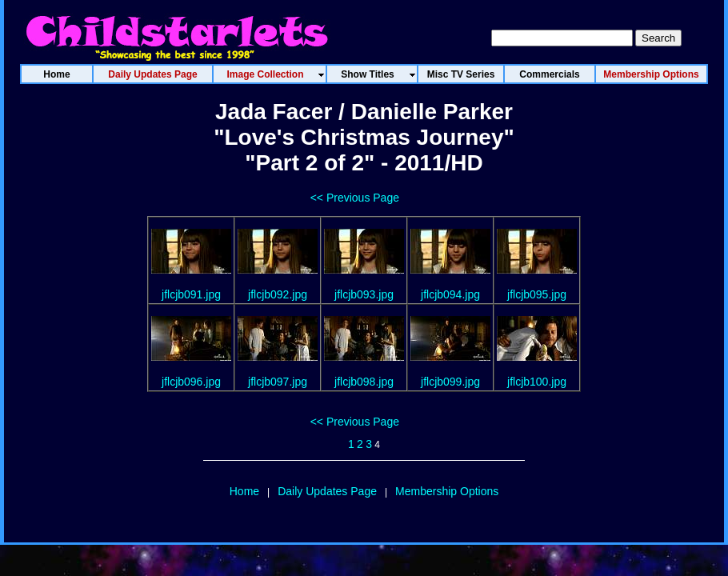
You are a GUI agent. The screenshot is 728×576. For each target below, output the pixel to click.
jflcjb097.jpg (278, 382)
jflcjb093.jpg (364, 294)
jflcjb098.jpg (364, 382)
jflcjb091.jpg (191, 294)
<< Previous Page (355, 198)
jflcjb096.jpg (191, 382)
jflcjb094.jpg (450, 294)
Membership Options (447, 491)
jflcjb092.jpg (278, 294)
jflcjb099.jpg (450, 382)
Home (244, 491)
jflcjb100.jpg (537, 382)
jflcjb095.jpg (537, 294)
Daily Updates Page (327, 491)
